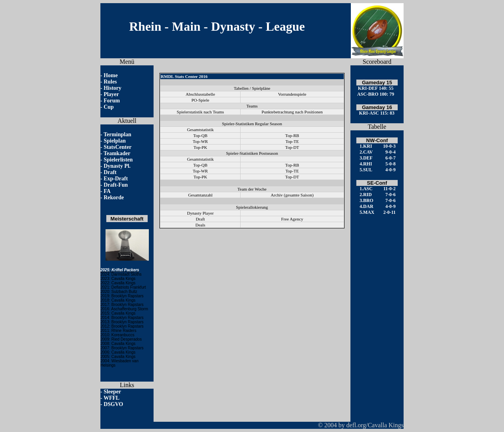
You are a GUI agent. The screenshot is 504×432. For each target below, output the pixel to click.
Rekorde (114, 197)
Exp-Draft (116, 179)
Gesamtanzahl (200, 195)
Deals (200, 225)
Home (111, 75)
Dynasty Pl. (117, 166)
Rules (110, 82)
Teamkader (117, 153)
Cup (109, 107)
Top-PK (200, 147)
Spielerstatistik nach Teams (200, 112)
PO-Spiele (200, 100)
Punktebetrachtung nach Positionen (292, 112)
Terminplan (117, 134)
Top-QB (200, 135)
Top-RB (292, 135)
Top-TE (292, 141)
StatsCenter (118, 147)
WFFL (111, 398)
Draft (110, 172)
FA (107, 191)
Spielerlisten (118, 160)
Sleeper (112, 392)
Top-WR (200, 141)
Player (111, 94)
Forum (112, 101)
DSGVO (113, 404)
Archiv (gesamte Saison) (292, 195)
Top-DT (292, 147)
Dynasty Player (200, 213)
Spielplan (115, 141)
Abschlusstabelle (201, 94)
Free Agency (292, 219)
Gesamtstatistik (200, 130)
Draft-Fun (116, 185)
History (112, 88)
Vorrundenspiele (292, 94)
